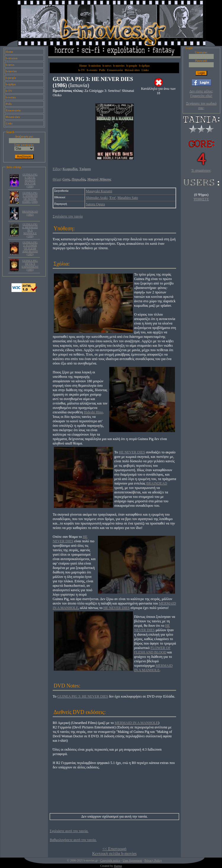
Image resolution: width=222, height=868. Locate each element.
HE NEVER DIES (132, 452)
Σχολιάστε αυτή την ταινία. (69, 831)
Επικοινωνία (13, 110)
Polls (9, 104)
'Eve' (113, 198)
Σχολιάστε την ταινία (68, 216)
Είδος (57, 169)
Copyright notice (110, 860)
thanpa (118, 866)
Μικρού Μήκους (99, 179)
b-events (11, 97)
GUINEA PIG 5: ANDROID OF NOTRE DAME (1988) (30, 197)
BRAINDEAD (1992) (30, 213)
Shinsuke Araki (97, 198)
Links (9, 123)
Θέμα (57, 179)
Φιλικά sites (13, 117)
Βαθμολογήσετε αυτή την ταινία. (73, 840)
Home (9, 52)
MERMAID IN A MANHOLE (153, 668)
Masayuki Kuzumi (99, 191)
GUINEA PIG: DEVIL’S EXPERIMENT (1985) (30, 265)
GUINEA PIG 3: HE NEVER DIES (83, 696)
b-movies (11, 71)
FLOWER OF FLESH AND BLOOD (152, 650)
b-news (10, 65)
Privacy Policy (153, 860)
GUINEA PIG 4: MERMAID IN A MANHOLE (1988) (30, 230)
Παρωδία (78, 179)
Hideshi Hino (93, 412)
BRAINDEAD (157, 483)
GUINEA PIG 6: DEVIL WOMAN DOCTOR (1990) (30, 180)
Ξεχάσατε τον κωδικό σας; (201, 106)
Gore (66, 179)
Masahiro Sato (128, 198)
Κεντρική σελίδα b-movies (114, 854)
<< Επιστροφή (114, 849)
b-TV (9, 91)
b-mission (12, 58)
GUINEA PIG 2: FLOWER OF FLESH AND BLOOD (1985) (30, 248)
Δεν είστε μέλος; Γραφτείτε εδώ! (201, 93)
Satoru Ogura (95, 204)
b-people (11, 78)
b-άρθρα (11, 84)
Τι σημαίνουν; (201, 170)
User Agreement (132, 860)
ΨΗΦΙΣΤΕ (201, 199)
